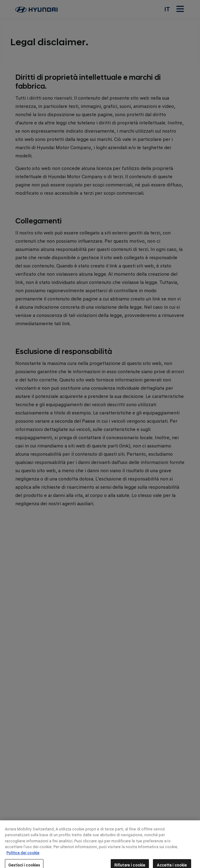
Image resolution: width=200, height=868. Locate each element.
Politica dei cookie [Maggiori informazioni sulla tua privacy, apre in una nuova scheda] (23, 857)
